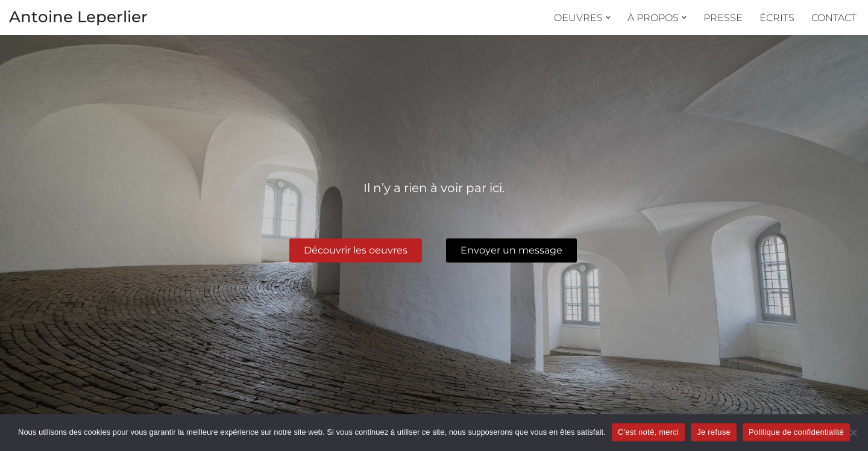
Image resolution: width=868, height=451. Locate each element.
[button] (608, 17)
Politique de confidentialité (796, 432)
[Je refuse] (853, 432)
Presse (723, 18)
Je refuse (714, 432)
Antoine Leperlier (78, 17)
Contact (834, 18)
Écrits (777, 18)
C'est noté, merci (648, 432)
